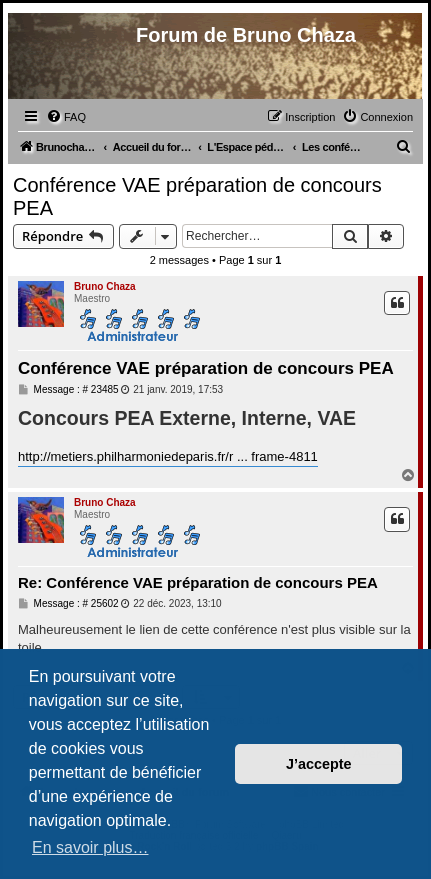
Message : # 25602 (68, 604)
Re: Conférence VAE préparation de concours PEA (198, 582)
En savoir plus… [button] (90, 847)
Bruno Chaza (105, 286)
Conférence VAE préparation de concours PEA (197, 196)
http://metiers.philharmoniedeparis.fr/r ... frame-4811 (168, 456)
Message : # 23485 (68, 390)
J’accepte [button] (319, 764)
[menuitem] (66, 117)
